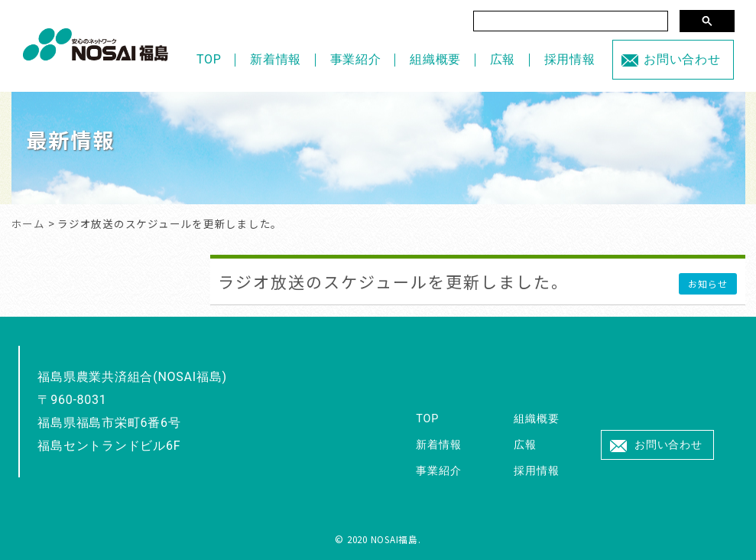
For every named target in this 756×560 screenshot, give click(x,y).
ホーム (28, 223)
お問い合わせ (682, 59)
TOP (209, 59)
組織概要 (435, 59)
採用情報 (570, 59)
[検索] (571, 21)
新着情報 (276, 59)
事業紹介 (356, 59)
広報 (503, 59)
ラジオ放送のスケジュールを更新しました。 (393, 282)
